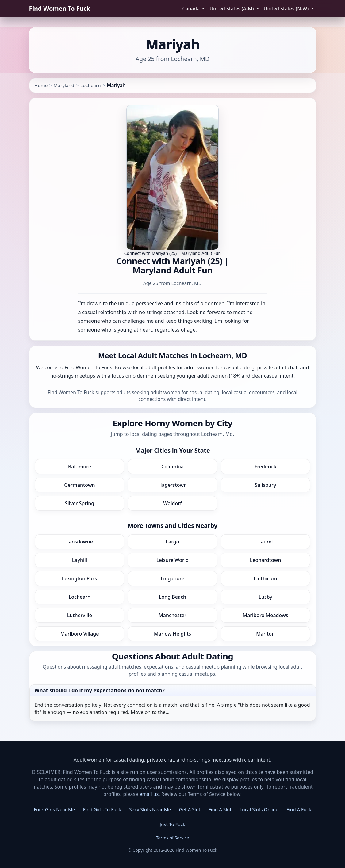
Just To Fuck (172, 824)
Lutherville (80, 615)
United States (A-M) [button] (232, 9)
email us (149, 794)
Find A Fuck (299, 809)
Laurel (266, 542)
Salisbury (266, 485)
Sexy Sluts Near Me (150, 809)
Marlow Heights (172, 634)
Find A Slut (220, 809)
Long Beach (172, 597)
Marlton (265, 634)
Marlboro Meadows (266, 615)
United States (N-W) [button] (287, 9)
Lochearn (91, 85)
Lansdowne (80, 542)
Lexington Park (80, 578)
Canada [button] (192, 9)
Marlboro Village (79, 634)
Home (41, 85)
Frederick (265, 467)
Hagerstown (172, 485)
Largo (172, 542)
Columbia (172, 467)
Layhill (80, 560)
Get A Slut (190, 809)
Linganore (172, 578)
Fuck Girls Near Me (54, 809)
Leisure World (172, 560)
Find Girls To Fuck (102, 809)
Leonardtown (266, 560)
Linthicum (265, 578)
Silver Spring (80, 503)
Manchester (172, 615)
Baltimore (80, 467)
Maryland (64, 85)
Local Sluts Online (259, 809)
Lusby (265, 597)
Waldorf (172, 503)
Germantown (79, 485)
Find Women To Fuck (60, 8)
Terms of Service (173, 838)
